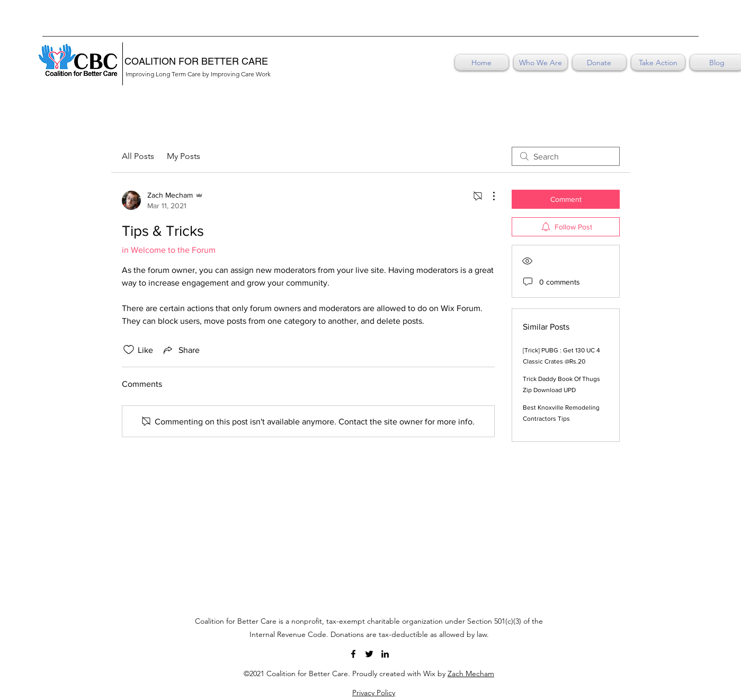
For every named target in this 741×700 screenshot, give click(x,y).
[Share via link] (181, 350)
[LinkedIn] (385, 654)
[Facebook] (353, 654)
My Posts (184, 156)
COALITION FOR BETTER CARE (196, 61)
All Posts (138, 156)
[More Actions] (488, 196)
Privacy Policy (374, 693)
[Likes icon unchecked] (129, 350)
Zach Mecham (471, 674)
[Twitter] (369, 654)
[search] (566, 156)
